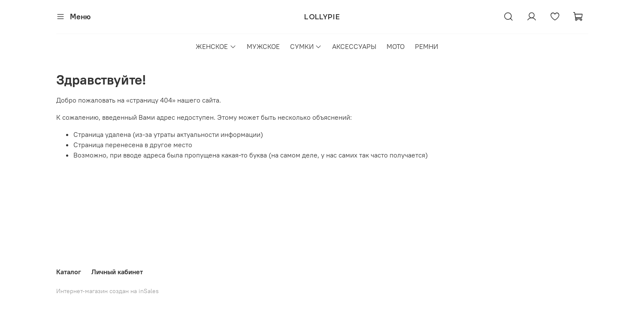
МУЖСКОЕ (263, 46)
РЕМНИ (426, 46)
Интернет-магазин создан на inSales (107, 291)
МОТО (396, 46)
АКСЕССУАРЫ (354, 46)
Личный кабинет (117, 272)
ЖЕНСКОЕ (216, 46)
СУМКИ (306, 46)
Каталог (69, 272)
